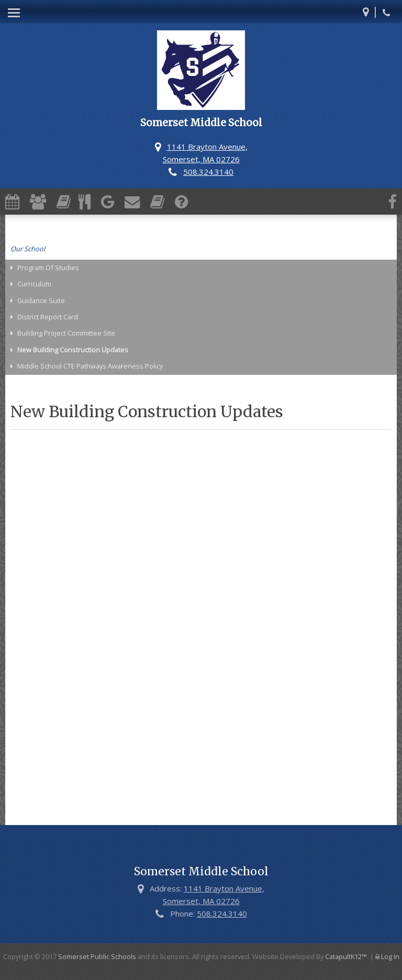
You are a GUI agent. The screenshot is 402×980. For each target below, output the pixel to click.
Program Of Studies (48, 268)
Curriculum (34, 284)
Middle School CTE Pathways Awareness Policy (90, 366)
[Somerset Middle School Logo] (201, 72)
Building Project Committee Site (66, 333)
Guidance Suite (41, 300)
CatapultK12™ (346, 956)
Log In (390, 956)
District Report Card (48, 317)
